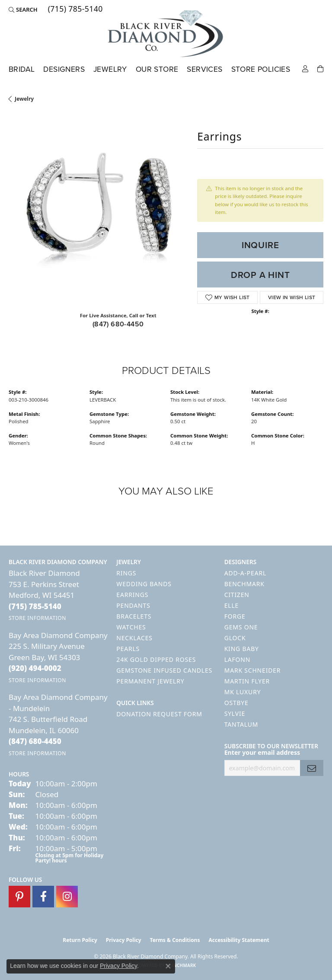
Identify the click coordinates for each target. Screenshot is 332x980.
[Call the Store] (35, 606)
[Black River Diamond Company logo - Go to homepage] (166, 34)
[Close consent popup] (168, 966)
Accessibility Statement (239, 940)
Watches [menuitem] (131, 627)
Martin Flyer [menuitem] (247, 681)
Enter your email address (262, 752)
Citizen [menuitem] (237, 595)
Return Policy (80, 940)
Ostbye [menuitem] (236, 703)
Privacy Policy (124, 940)
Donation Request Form (159, 714)
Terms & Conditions (175, 940)
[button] (23, 10)
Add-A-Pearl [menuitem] (245, 573)
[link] (75, 10)
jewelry (24, 99)
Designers (64, 69)
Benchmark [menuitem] (244, 584)
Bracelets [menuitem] (134, 616)
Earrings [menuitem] (132, 595)
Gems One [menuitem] (241, 627)
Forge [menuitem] (235, 616)
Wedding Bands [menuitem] (144, 584)
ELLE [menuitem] (231, 605)
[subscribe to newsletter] (312, 768)
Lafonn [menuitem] (238, 659)
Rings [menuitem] (126, 573)
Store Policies (261, 69)
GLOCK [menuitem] (235, 638)
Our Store (157, 69)
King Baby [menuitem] (242, 649)
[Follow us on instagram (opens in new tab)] (67, 897)
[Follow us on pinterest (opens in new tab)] (19, 897)
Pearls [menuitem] (128, 649)
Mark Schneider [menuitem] (253, 670)
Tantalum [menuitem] (241, 724)
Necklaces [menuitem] (134, 638)
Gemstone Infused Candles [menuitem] (164, 670)
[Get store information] (37, 618)
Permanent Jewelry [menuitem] (150, 681)
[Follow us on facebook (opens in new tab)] (43, 897)
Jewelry (110, 69)
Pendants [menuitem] (133, 605)
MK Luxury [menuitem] (243, 692)
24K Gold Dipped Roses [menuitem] (156, 659)
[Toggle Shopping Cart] (320, 68)
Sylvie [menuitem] (235, 713)
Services (204, 69)
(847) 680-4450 (118, 324)
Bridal (22, 69)
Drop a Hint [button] (260, 275)
